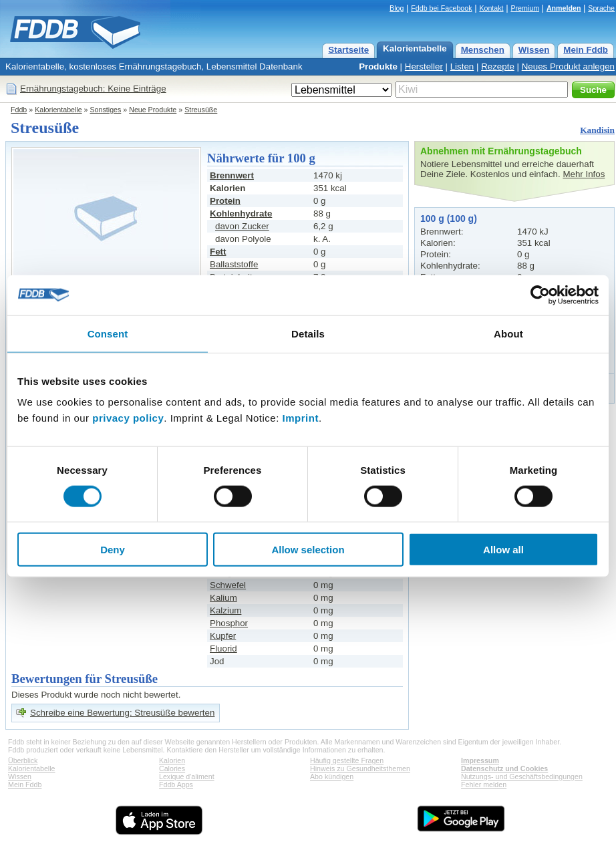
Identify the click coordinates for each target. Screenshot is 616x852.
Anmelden (564, 8)
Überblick (23, 760)
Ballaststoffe (234, 264)
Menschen (483, 50)
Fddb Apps (176, 785)
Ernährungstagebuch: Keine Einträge (93, 89)
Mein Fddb (586, 50)
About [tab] (508, 333)
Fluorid (223, 649)
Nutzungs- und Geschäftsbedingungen (522, 776)
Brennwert (232, 175)
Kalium (223, 598)
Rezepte (498, 66)
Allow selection (308, 550)
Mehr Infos (584, 174)
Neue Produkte (153, 110)
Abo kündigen (332, 776)
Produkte (378, 66)
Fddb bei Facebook (441, 8)
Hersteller (424, 66)
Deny (113, 550)
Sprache (601, 8)
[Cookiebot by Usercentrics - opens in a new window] (540, 295)
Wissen (534, 50)
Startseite (348, 50)
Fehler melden (484, 785)
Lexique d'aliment (187, 776)
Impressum (480, 760)
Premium (525, 8)
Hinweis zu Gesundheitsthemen (360, 768)
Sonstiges (106, 110)
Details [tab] (308, 333)
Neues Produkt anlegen (568, 66)
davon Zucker (242, 226)
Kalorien (172, 760)
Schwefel (228, 585)
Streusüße (201, 110)
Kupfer (223, 636)
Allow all (503, 550)
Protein (225, 201)
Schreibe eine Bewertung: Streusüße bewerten (122, 713)
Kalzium (225, 610)
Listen (462, 66)
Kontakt (491, 8)
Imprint (301, 418)
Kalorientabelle (415, 48)
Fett (218, 252)
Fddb (19, 110)
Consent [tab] (108, 333)
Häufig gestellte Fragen (347, 760)
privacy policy (128, 418)
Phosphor (229, 623)
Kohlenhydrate (241, 214)
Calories (172, 768)
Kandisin (597, 130)
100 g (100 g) (449, 219)
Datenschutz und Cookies (504, 768)
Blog (397, 8)
